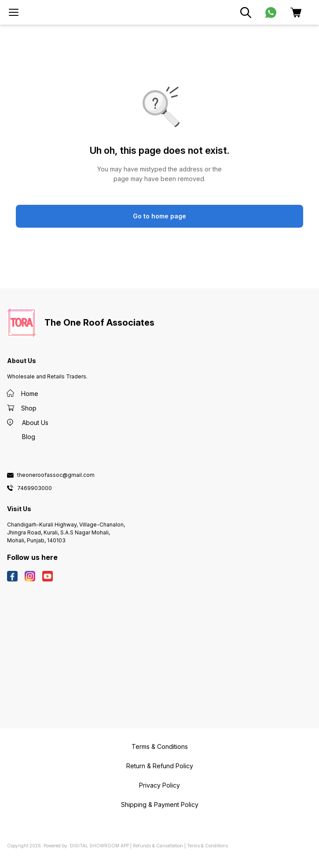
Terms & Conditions (207, 846)
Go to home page (159, 216)
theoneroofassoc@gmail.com (56, 475)
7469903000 (35, 488)
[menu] (14, 12)
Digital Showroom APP (99, 846)
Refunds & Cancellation (158, 846)
